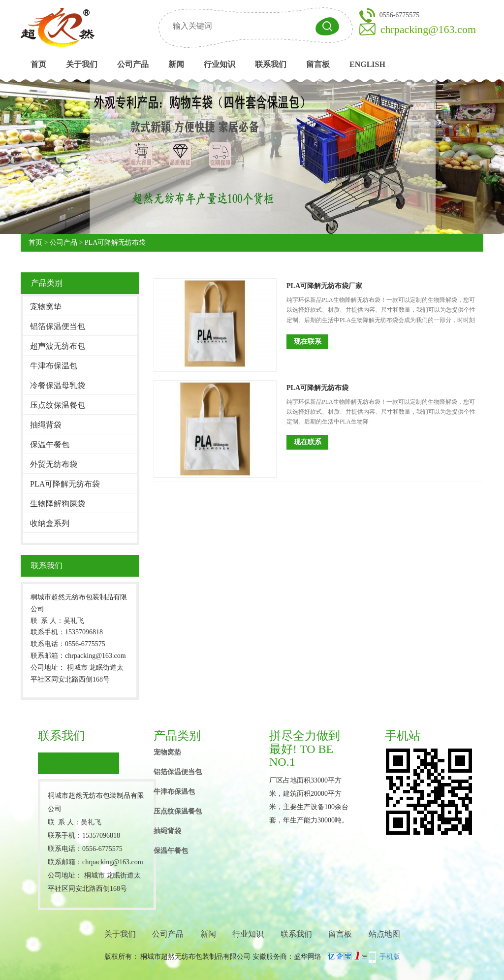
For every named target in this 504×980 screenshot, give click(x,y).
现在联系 (308, 342)
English (367, 64)
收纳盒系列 (50, 523)
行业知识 (220, 64)
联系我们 (271, 64)
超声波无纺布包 (58, 346)
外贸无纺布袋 (54, 464)
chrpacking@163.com (428, 29)
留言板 (318, 64)
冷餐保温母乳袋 (58, 385)
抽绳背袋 (46, 425)
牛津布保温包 (54, 366)
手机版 (390, 957)
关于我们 (82, 64)
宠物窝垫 (46, 307)
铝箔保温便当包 (58, 326)
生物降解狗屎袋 (58, 504)
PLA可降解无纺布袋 (115, 243)
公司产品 (133, 64)
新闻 (176, 64)
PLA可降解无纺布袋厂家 (324, 286)
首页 (38, 64)
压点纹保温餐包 (58, 405)
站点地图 (384, 934)
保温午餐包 (50, 444)
